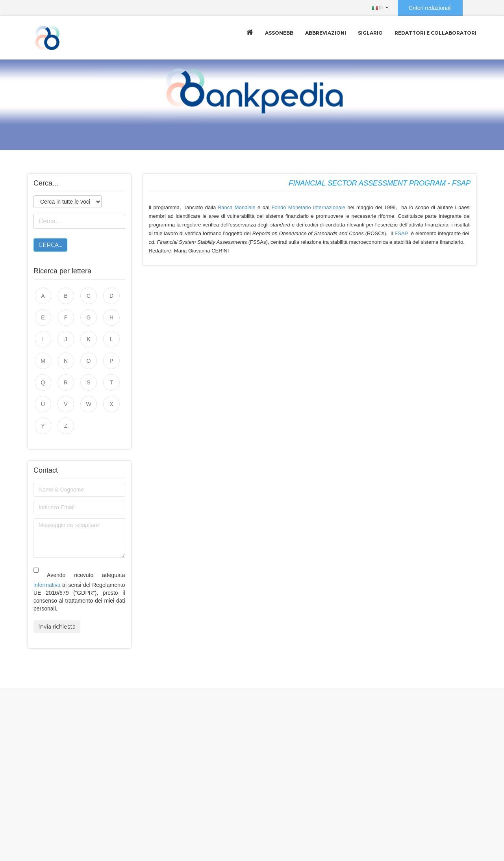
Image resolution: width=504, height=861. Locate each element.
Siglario (370, 33)
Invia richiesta (57, 627)
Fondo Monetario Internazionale (309, 207)
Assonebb (279, 33)
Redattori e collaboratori (435, 33)
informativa (47, 585)
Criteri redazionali (430, 8)
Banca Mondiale (237, 207)
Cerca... (50, 245)
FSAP (401, 233)
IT (378, 8)
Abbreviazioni (326, 33)
